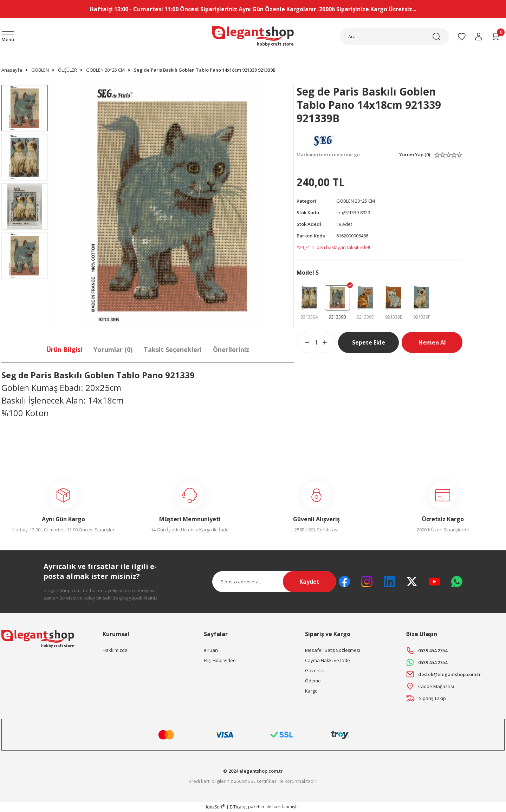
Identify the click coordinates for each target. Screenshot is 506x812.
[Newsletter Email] (274, 582)
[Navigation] (8, 37)
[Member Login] (479, 37)
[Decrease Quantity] (303, 342)
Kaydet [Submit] (309, 582)
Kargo (311, 691)
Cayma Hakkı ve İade (327, 660)
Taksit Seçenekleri (173, 349)
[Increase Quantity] (329, 342)
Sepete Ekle (369, 342)
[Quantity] (316, 342)
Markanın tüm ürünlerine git (328, 155)
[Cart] (495, 37)
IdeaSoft (215, 807)
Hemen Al (432, 342)
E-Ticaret (238, 807)
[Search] (394, 37)
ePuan (211, 650)
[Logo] (253, 37)
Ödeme (313, 681)
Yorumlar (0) (113, 349)
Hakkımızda (115, 650)
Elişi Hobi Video (220, 660)
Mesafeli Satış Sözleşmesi (333, 650)
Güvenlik (314, 670)
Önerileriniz (231, 349)
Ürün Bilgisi (64, 349)
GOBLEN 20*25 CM (356, 201)
